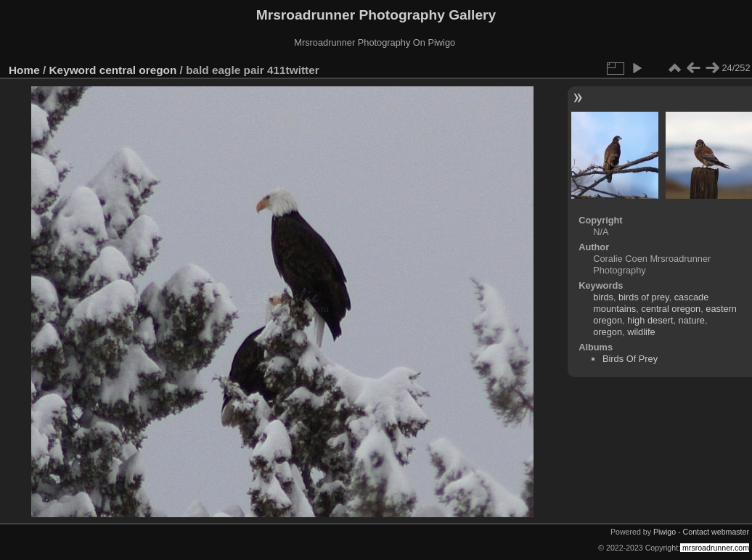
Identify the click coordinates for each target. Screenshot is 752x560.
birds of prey (643, 297)
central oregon (138, 70)
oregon (608, 332)
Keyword (73, 70)
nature (692, 320)
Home (24, 70)
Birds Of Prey (630, 359)
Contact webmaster (716, 532)
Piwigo (665, 532)
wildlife (641, 332)
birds (603, 297)
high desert (650, 320)
